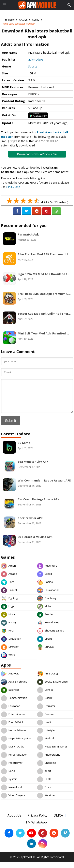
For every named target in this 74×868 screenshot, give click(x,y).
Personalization (14, 761)
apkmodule (36, 59)
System (9, 785)
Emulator (46, 712)
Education (11, 712)
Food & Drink (12, 728)
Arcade (9, 580)
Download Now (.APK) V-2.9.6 (37, 154)
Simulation (11, 645)
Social (8, 777)
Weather (46, 802)
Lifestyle (46, 737)
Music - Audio (13, 753)
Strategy (10, 653)
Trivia (44, 793)
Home (10, 20)
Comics (45, 696)
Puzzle (45, 621)
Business (10, 696)
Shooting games (51, 637)
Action (8, 572)
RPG (7, 637)
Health (45, 728)
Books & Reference (52, 688)
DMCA (58, 821)
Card (8, 588)
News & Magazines (52, 753)
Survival (46, 653)
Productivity (12, 769)
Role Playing (48, 629)
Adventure (47, 572)
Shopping (47, 769)
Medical (45, 745)
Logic (8, 613)
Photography (49, 761)
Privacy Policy (37, 821)
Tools (44, 785)
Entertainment (13, 720)
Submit (10, 427)
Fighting (9, 604)
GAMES (23, 20)
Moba (44, 613)
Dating (45, 704)
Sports (36, 20)
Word (8, 661)
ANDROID (10, 680)
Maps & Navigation (16, 745)
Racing (9, 629)
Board (44, 580)
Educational (48, 596)
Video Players (13, 802)
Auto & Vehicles (14, 688)
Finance (45, 720)
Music (8, 621)
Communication (14, 704)
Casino (45, 588)
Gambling (47, 604)
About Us (14, 821)
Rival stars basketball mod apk (19, 24)
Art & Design (48, 680)
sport (44, 777)
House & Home (14, 737)
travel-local (11, 793)
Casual (9, 596)
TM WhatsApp (36, 828)
